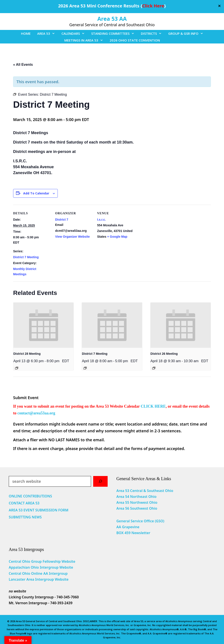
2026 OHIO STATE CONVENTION (135, 40)
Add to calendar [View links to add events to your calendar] (36, 193)
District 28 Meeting (27, 354)
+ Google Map (117, 237)
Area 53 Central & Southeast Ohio (145, 491)
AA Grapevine (128, 527)
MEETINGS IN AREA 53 (85, 40)
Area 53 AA (112, 19)
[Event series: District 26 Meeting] (154, 368)
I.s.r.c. (101, 220)
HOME (26, 33)
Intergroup (58, 573)
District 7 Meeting (26, 257)
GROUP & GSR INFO (187, 33)
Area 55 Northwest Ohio (137, 502)
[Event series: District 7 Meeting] (85, 368)
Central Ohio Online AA (29, 573)
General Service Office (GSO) (140, 521)
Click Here (153, 6)
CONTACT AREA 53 (24, 503)
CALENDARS (75, 33)
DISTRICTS (153, 33)
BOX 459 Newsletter (133, 533)
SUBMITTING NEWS (25, 517)
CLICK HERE (153, 406)
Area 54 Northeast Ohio (136, 497)
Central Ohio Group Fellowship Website (42, 561)
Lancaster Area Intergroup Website (39, 579)
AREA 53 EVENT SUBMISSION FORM (39, 510)
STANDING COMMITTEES (114, 33)
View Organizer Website (72, 237)
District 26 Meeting (164, 354)
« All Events (23, 65)
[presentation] (43, 325)
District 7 (62, 220)
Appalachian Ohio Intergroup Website (41, 567)
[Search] (100, 481)
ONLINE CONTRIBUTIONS (30, 496)
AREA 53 (48, 33)
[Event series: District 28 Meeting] (17, 368)
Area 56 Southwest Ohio (137, 508)
